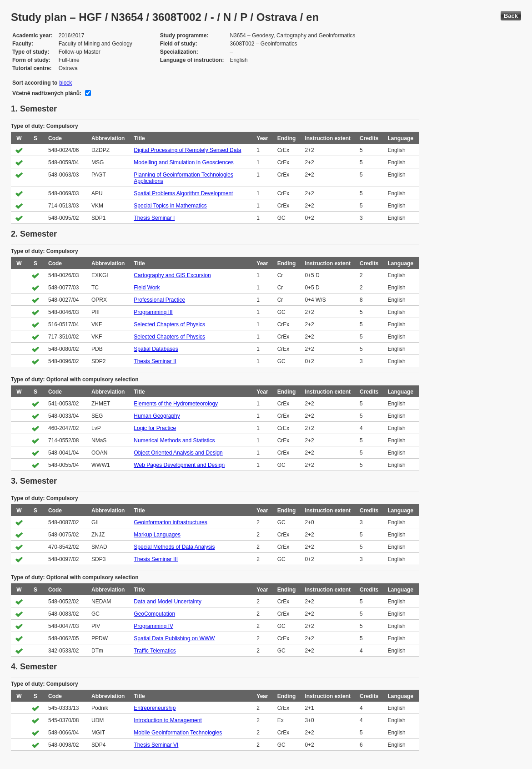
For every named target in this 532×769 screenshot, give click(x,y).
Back (511, 16)
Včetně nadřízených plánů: (47, 93)
